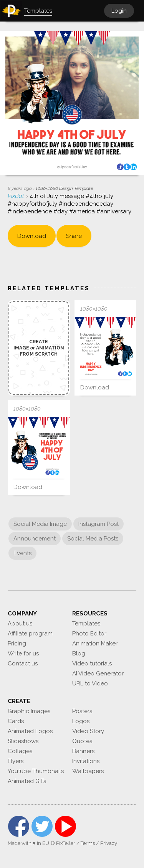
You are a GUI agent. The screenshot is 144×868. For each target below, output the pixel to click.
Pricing (17, 644)
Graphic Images (29, 711)
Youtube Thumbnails (36, 771)
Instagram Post (98, 524)
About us (20, 624)
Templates (86, 624)
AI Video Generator (98, 673)
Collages (20, 751)
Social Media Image (40, 524)
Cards (16, 721)
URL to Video (90, 683)
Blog (79, 653)
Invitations (86, 761)
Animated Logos (30, 731)
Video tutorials (92, 663)
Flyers (16, 761)
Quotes (82, 741)
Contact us (23, 663)
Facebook (19, 826)
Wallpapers (88, 771)
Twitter (42, 826)
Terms (88, 843)
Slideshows (23, 741)
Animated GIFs (27, 781)
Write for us (23, 653)
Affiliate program (30, 634)
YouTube (65, 826)
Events (22, 553)
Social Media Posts (93, 539)
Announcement (35, 539)
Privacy (109, 843)
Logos (81, 721)
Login (119, 11)
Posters (82, 711)
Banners (83, 751)
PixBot (17, 196)
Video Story (88, 731)
